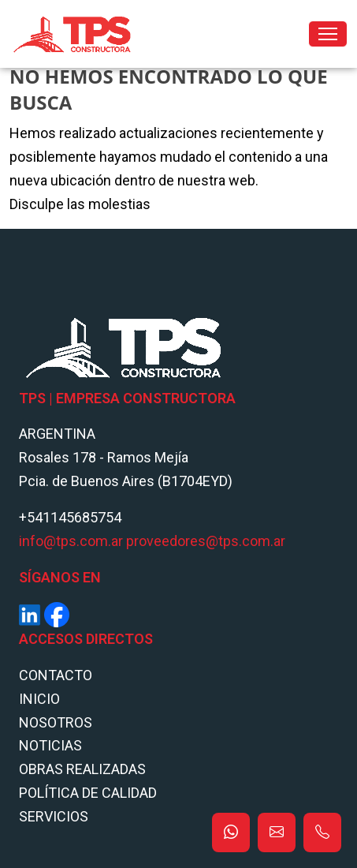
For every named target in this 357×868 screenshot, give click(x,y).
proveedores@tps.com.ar (206, 541)
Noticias (50, 745)
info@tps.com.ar (71, 541)
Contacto (56, 675)
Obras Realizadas (82, 769)
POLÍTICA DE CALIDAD (88, 793)
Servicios (54, 816)
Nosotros (56, 722)
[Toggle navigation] (328, 34)
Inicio (39, 699)
